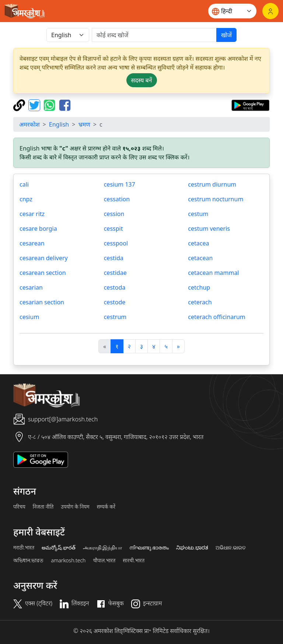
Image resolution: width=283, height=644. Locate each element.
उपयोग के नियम (75, 507)
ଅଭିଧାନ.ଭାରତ (231, 548)
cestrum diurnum (212, 184)
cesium (29, 317)
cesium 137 (120, 184)
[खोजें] (154, 35)
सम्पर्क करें (106, 507)
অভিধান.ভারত (28, 560)
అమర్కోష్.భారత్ (58, 548)
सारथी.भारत (134, 560)
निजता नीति (43, 507)
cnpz (26, 199)
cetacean (200, 258)
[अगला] (178, 346)
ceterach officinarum (216, 317)
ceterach (200, 302)
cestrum (115, 317)
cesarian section (42, 302)
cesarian (31, 287)
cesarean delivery (44, 258)
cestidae (115, 273)
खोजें (226, 35)
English (59, 124)
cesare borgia (38, 229)
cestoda (115, 287)
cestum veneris (209, 229)
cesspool (116, 243)
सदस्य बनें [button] (142, 80)
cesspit (113, 229)
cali (24, 184)
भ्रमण (84, 124)
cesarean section (43, 273)
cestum (198, 214)
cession (114, 214)
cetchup (199, 287)
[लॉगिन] (270, 11)
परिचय (19, 507)
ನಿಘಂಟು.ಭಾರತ (192, 548)
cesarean (32, 243)
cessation (117, 199)
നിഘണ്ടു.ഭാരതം (149, 548)
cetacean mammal (213, 273)
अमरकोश (29, 124)
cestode (115, 302)
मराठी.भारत (24, 548)
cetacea (198, 243)
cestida (114, 258)
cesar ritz (32, 214)
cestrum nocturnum (216, 199)
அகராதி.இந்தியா (102, 548)
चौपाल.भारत (104, 560)
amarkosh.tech (68, 560)
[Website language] (232, 11)
